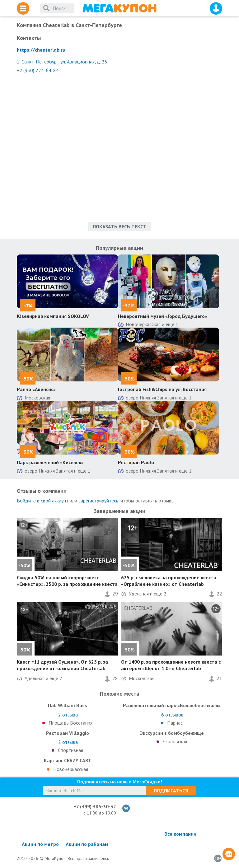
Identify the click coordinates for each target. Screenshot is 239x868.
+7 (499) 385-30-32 (95, 806)
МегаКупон (119, 8)
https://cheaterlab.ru (41, 50)
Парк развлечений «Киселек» (50, 462)
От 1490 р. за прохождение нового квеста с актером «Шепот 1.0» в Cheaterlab (171, 665)
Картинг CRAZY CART (68, 760)
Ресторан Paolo (136, 462)
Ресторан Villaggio (68, 733)
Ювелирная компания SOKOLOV (53, 316)
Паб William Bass (68, 705)
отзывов (172, 715)
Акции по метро (40, 844)
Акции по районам (87, 844)
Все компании (180, 834)
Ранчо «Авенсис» (36, 389)
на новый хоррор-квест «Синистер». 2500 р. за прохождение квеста (67, 581)
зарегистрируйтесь (98, 501)
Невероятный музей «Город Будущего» (163, 316)
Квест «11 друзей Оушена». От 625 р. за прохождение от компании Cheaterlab (62, 665)
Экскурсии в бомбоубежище (172, 733)
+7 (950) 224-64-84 (38, 70)
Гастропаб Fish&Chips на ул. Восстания (162, 389)
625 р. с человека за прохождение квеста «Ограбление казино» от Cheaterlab (169, 581)
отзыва (68, 715)
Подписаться (171, 791)
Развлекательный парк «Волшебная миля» (172, 705)
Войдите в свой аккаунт (43, 501)
